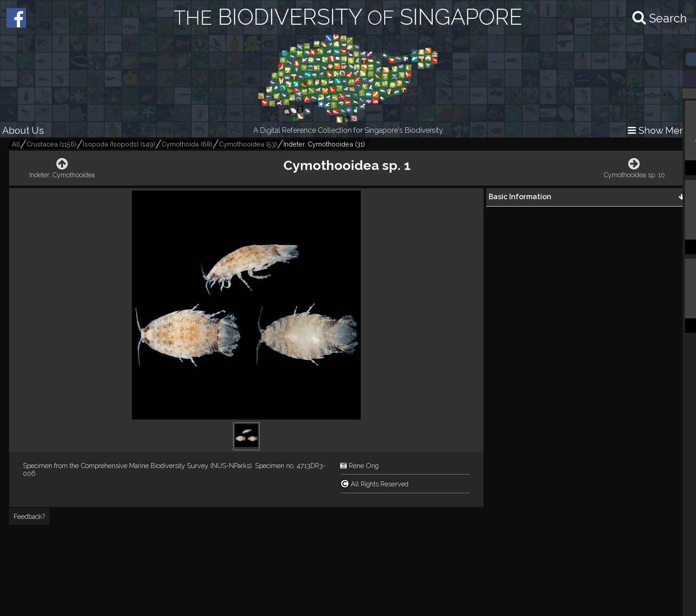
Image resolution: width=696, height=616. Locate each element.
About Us (23, 130)
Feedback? (29, 516)
